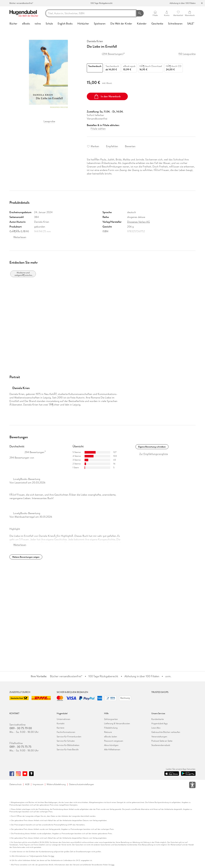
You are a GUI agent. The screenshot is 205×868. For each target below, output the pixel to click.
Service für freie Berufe (68, 749)
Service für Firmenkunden (69, 737)
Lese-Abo (156, 728)
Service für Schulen (66, 741)
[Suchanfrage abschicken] (140, 13)
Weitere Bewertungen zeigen (26, 557)
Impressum (38, 784)
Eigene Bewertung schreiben (152, 447)
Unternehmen (64, 719)
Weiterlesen (20, 237)
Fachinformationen (66, 732)
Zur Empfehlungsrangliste (154, 454)
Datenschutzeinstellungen (82, 784)
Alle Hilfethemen (112, 749)
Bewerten (130, 146)
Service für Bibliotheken (68, 745)
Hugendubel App (160, 723)
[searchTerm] (91, 13)
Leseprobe (49, 121)
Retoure (108, 732)
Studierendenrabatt (161, 745)
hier (53, 856)
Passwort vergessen (114, 741)
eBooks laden (111, 737)
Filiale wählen (98, 129)
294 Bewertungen (113, 54)
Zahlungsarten (111, 719)
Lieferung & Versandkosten (117, 723)
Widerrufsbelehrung (56, 784)
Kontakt (61, 723)
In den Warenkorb (107, 96)
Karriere (60, 728)
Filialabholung (111, 728)
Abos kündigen (111, 745)
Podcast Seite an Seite (162, 741)
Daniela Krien (95, 41)
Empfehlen (112, 146)
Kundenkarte (158, 719)
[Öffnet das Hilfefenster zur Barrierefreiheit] (192, 786)
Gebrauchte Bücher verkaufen (166, 732)
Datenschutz (16, 784)
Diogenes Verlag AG (139, 222)
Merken (95, 146)
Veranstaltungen (159, 737)
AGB (27, 784)
